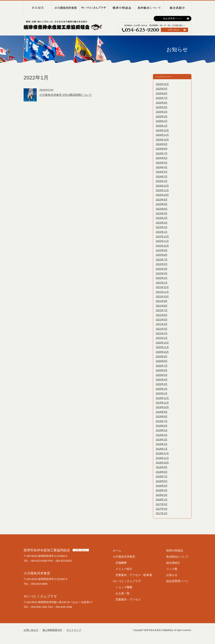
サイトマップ (74, 630)
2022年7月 (162, 260)
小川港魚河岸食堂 (66, 8)
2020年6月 (162, 370)
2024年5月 (162, 163)
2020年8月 (162, 361)
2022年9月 (162, 250)
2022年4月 (162, 269)
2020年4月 (162, 380)
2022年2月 (162, 278)
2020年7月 (162, 366)
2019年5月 (162, 430)
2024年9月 (162, 144)
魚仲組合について (149, 8)
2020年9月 (162, 356)
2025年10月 (162, 84)
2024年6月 (162, 158)
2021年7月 (162, 310)
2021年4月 (162, 324)
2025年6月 (162, 103)
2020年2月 (162, 389)
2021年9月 (162, 301)
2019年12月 (162, 398)
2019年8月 (162, 416)
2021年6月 (162, 315)
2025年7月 (162, 98)
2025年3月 (162, 116)
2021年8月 (162, 306)
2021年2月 (162, 333)
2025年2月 (162, 121)
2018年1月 (162, 500)
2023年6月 (162, 209)
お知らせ (172, 575)
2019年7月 (162, 421)
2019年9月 (162, 412)
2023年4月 (162, 218)
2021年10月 (162, 296)
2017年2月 (162, 513)
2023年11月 (162, 190)
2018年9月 (162, 467)
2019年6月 (162, 426)
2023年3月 (162, 223)
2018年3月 (162, 495)
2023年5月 (162, 213)
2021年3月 (162, 329)
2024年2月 (162, 176)
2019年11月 (162, 403)
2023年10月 (162, 195)
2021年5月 (162, 320)
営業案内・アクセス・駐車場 (134, 575)
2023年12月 (162, 186)
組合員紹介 (177, 8)
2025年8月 (162, 93)
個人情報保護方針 (52, 630)
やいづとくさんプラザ (94, 8)
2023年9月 (162, 200)
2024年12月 (162, 130)
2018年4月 (162, 490)
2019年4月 (162, 435)
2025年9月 (162, 89)
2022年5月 (162, 264)
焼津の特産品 (121, 8)
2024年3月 (162, 172)
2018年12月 (162, 453)
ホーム (117, 551)
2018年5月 (162, 486)
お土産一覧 (123, 593)
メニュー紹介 (124, 569)
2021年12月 (162, 287)
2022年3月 (162, 273)
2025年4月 (162, 112)
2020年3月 (162, 384)
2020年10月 (162, 352)
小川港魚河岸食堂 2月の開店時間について (66, 95)
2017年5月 (162, 504)
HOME (38, 8)
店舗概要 (121, 563)
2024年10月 (162, 140)
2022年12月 (162, 236)
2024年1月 (162, 181)
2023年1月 (162, 232)
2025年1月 (162, 126)
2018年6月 (162, 481)
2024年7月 (162, 153)
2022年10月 (162, 246)
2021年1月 (162, 338)
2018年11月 (162, 458)
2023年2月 (162, 227)
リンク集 (172, 569)
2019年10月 (162, 407)
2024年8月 (162, 149)
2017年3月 (162, 509)
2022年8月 (162, 255)
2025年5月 (162, 107)
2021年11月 (162, 292)
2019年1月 (162, 449)
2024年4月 (162, 167)
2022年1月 (162, 283)
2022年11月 (162, 241)
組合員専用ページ (173, 19)
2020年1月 (162, 393)
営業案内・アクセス (128, 599)
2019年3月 (162, 440)
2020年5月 (162, 375)
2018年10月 (162, 463)
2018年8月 (162, 472)
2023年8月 (162, 204)
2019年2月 (162, 444)
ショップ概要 (124, 587)
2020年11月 (162, 347)
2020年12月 (162, 343)
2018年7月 (162, 476)
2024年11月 (162, 135)
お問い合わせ (174, 30)
